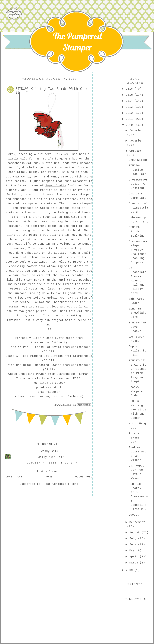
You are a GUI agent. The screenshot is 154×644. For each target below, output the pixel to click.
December (136, 131)
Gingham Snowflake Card (138, 313)
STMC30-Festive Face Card (138, 170)
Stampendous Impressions (28, 307)
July (134, 539)
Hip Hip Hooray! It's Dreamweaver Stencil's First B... (138, 497)
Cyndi (21, 168)
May (133, 551)
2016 (130, 89)
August (135, 533)
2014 (130, 101)
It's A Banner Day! (135, 438)
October (135, 151)
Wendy (55, 177)
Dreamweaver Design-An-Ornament (138, 184)
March (135, 563)
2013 (130, 107)
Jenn (37, 177)
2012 (130, 113)
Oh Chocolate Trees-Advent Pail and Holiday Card (138, 281)
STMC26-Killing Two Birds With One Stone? (138, 410)
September (137, 522)
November (136, 141)
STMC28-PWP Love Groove (137, 327)
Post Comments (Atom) (61, 484)
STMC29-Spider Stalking (137, 232)
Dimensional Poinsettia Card (138, 208)
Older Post (84, 477)
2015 (130, 95)
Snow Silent (138, 160)
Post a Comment (49, 472)
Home (49, 477)
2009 (130, 570)
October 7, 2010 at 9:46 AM (52, 463)
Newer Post (14, 477)
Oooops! (135, 515)
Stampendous (15, 163)
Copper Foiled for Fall (138, 351)
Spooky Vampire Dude (136, 392)
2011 (130, 119)
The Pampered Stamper (78, 42)
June (134, 545)
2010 (130, 125)
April (135, 557)
